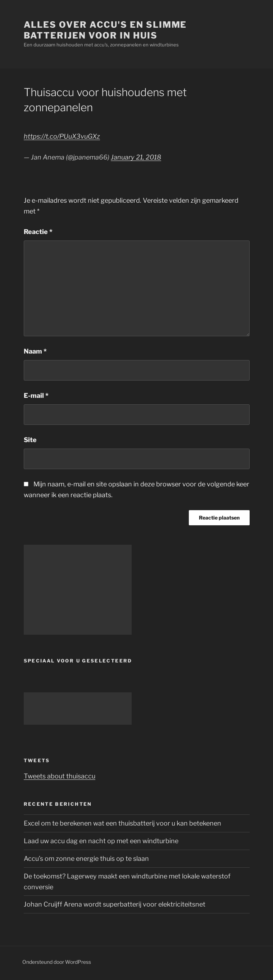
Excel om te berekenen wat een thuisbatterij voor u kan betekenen (122, 823)
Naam (35, 351)
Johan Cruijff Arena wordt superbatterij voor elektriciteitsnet (115, 904)
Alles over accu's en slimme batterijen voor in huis (105, 30)
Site (30, 440)
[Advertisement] (78, 590)
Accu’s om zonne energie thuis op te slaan (86, 858)
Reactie (38, 232)
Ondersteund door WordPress (57, 962)
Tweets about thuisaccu (60, 776)
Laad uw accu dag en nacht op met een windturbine (101, 841)
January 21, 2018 (136, 157)
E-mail (36, 395)
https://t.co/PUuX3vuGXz (62, 136)
